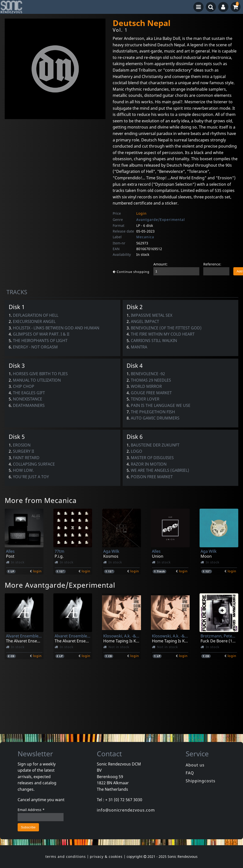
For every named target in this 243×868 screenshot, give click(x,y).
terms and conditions (66, 856)
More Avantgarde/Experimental (60, 585)
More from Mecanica (41, 500)
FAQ (190, 773)
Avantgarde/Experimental (161, 220)
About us (195, 765)
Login (141, 213)
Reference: (212, 264)
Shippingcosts (201, 781)
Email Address (31, 810)
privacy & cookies (106, 856)
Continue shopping (131, 272)
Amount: (160, 264)
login (37, 571)
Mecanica (145, 237)
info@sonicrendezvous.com (126, 810)
